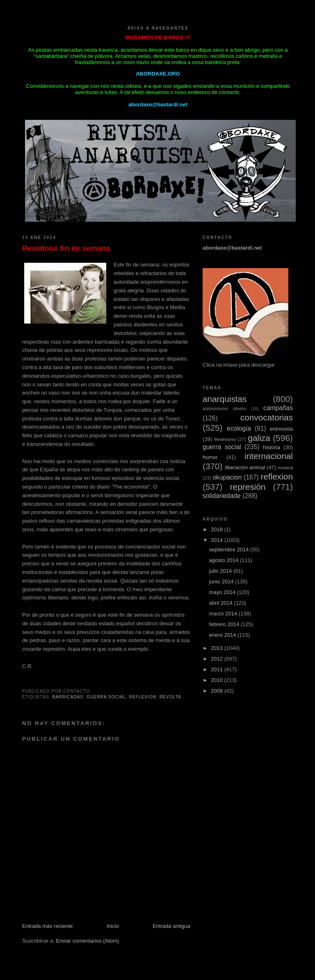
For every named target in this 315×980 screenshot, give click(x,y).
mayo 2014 (223, 592)
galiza (259, 438)
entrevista (281, 429)
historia (272, 447)
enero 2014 (223, 635)
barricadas (68, 697)
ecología (239, 428)
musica (285, 467)
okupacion (227, 477)
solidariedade (222, 496)
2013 (218, 648)
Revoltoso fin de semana (66, 248)
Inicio (113, 926)
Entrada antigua (171, 926)
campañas (278, 408)
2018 (218, 529)
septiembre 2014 (230, 550)
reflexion (143, 697)
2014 (218, 540)
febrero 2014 (225, 624)
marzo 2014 (224, 614)
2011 (218, 669)
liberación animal (245, 467)
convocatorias (267, 417)
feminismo (225, 439)
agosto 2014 (225, 560)
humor (210, 457)
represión (248, 487)
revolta (170, 697)
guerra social (106, 697)
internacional (269, 456)
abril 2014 (222, 603)
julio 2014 (221, 571)
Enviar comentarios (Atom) (87, 941)
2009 (218, 691)
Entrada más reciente (48, 926)
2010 (218, 680)
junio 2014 (222, 582)
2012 (218, 659)
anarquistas (225, 399)
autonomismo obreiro (224, 409)
